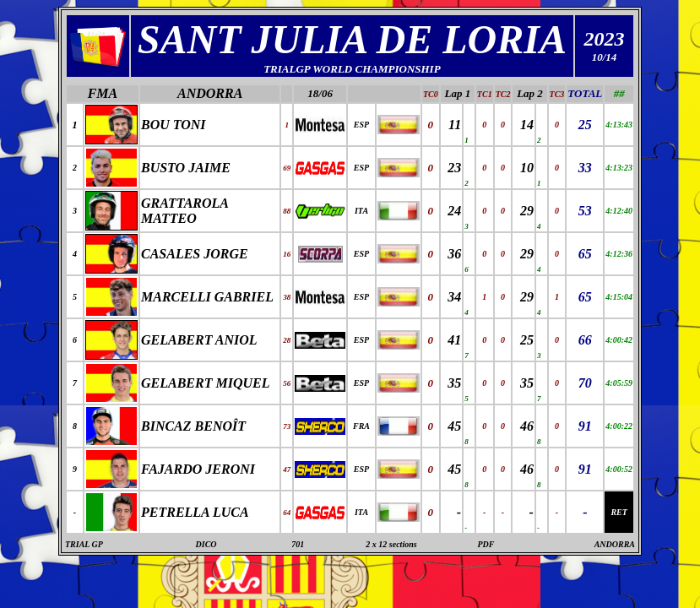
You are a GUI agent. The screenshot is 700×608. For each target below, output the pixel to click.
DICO (206, 544)
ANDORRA (210, 93)
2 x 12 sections (391, 544)
